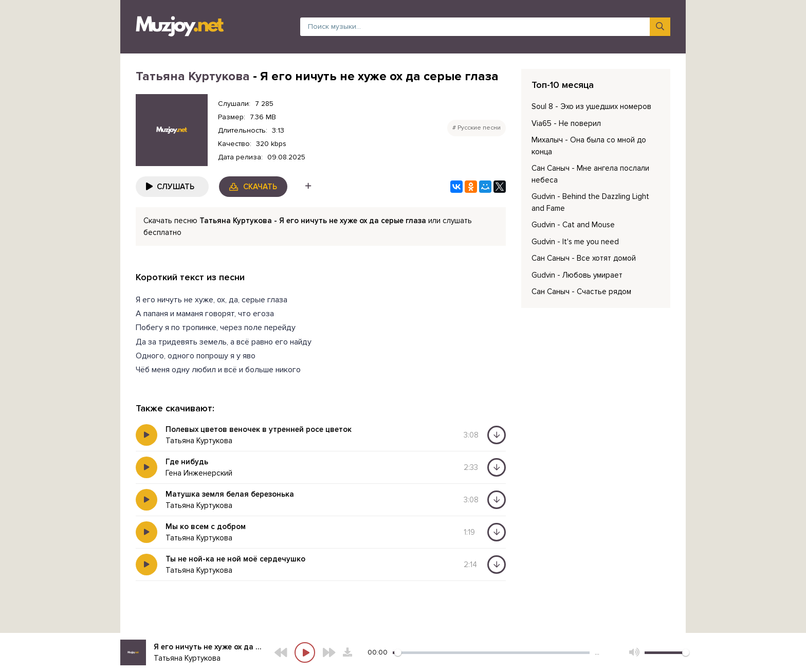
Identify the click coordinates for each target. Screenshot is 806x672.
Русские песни (479, 128)
